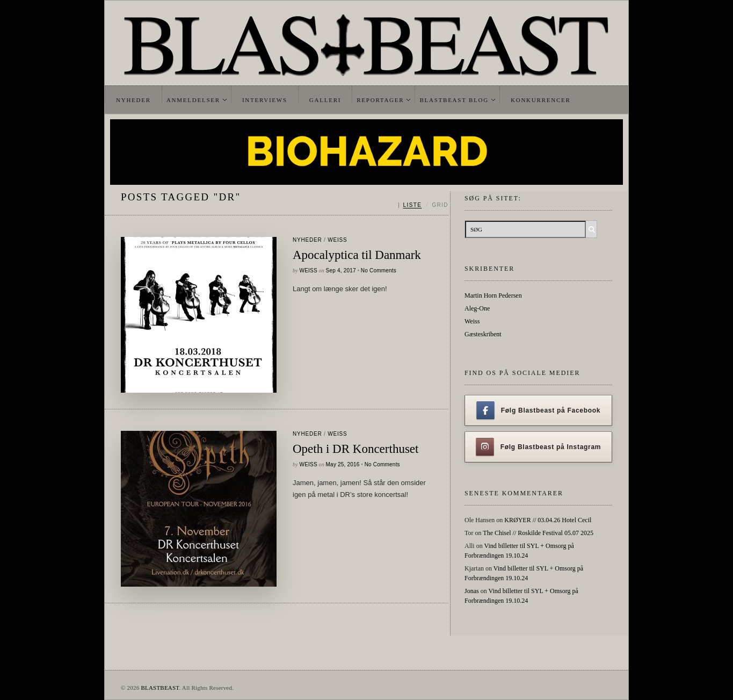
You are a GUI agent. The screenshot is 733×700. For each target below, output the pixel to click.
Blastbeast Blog (454, 100)
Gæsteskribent (483, 334)
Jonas (472, 591)
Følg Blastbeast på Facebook (538, 410)
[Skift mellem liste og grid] (423, 205)
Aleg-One (477, 308)
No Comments (379, 270)
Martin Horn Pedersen (493, 295)
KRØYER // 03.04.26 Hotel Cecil (548, 520)
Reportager (380, 100)
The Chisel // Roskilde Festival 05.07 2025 (538, 533)
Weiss (337, 240)
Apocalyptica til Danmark (357, 255)
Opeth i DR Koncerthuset (355, 449)
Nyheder (133, 100)
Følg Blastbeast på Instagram (539, 447)
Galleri (325, 100)
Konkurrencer (541, 100)
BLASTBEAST (160, 688)
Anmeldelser (193, 100)
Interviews (265, 100)
